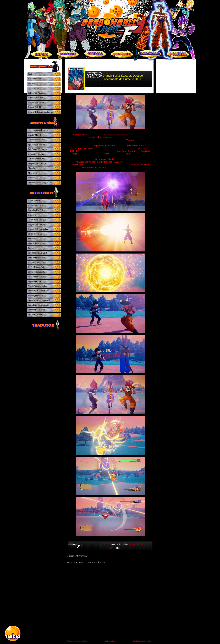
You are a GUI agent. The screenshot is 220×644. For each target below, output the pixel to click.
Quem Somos (34, 88)
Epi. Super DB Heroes (37, 149)
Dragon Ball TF (35, 107)
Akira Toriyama (35, 201)
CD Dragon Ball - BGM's (39, 130)
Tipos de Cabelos (35, 314)
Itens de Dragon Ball (37, 258)
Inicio (31, 74)
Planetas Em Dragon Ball (39, 291)
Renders (31, 178)
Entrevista (32, 239)
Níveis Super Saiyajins (38, 286)
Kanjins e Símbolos (36, 262)
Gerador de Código (36, 154)
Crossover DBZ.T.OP (37, 140)
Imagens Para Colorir (37, 163)
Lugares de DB (34, 281)
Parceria (31, 83)
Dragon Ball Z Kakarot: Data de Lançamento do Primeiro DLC (123, 77)
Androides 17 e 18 (36, 205)
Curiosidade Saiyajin (37, 220)
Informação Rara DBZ (37, 253)
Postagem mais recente (77, 641)
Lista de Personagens (37, 276)
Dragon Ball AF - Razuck (39, 103)
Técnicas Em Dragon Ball (39, 300)
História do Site (35, 79)
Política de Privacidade (38, 93)
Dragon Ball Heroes (36, 224)
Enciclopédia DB (35, 234)
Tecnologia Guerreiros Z (38, 305)
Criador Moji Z (34, 135)
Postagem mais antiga (143, 641)
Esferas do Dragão (36, 243)
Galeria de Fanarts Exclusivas (41, 112)
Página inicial (110, 641)
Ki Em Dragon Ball (36, 267)
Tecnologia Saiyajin (36, 310)
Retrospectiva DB (35, 98)
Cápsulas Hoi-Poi (35, 210)
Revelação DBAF (35, 296)
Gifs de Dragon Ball (37, 159)
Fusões (31, 248)
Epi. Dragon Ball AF (37, 145)
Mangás (31, 168)
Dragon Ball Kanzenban (38, 229)
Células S (32, 215)
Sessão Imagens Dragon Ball (40, 182)
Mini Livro (33, 173)
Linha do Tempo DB (37, 272)
